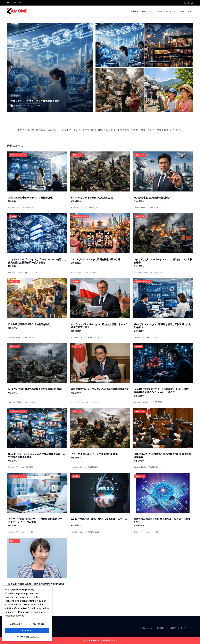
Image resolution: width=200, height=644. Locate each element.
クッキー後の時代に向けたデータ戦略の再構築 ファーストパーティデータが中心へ (36, 520)
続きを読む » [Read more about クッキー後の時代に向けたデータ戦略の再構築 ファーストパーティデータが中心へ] (13, 525)
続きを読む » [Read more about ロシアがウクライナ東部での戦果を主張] (76, 201)
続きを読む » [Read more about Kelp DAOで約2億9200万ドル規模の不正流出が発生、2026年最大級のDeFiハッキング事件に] (139, 396)
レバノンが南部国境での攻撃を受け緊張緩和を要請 (35, 389)
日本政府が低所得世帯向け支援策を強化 (29, 324)
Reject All (39, 625)
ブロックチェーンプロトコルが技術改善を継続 (35, 101)
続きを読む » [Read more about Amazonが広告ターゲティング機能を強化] (13, 201)
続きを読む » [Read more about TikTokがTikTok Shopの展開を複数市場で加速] (76, 263)
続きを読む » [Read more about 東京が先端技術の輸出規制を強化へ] (139, 201)
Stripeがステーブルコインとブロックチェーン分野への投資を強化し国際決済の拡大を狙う (37, 261)
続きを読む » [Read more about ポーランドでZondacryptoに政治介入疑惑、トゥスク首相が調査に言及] (76, 331)
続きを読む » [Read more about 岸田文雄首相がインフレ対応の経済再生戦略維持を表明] (76, 393)
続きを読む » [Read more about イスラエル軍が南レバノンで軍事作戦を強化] (76, 458)
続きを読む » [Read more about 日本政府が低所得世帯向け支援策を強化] (13, 328)
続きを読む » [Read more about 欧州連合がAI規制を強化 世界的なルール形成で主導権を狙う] (139, 525)
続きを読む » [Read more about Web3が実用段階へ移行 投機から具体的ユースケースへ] (76, 525)
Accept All (27, 631)
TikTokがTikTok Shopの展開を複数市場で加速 (96, 259)
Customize (16, 625)
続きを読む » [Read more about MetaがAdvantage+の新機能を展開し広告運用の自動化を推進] (139, 331)
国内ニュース (148, 11)
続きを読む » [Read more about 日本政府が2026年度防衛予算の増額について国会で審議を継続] (139, 461)
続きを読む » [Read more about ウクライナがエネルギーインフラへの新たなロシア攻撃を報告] (139, 266)
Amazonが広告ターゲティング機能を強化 (30, 198)
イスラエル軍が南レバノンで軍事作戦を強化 (94, 454)
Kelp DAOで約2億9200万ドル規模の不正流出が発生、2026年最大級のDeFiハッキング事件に (163, 391)
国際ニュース (186, 11)
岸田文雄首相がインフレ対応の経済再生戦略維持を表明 (100, 389)
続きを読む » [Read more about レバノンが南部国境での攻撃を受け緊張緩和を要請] (13, 393)
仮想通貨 (135, 11)
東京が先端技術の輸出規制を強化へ (152, 198)
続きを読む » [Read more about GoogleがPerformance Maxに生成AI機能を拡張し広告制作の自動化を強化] (13, 461)
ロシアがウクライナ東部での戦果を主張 (92, 198)
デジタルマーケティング (167, 11)
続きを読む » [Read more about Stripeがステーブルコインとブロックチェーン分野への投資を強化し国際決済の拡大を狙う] (13, 266)
